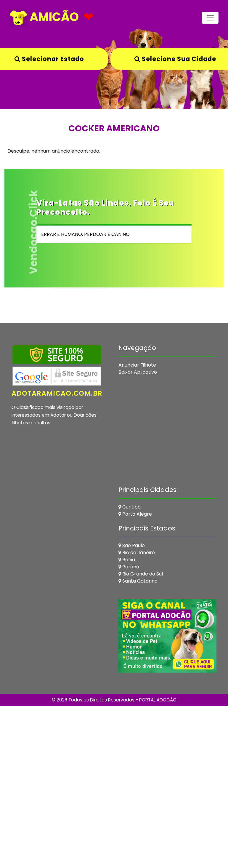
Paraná (129, 567)
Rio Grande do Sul (141, 574)
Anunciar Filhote (137, 365)
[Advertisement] (102, 528)
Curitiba (130, 507)
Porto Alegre (135, 514)
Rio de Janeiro (137, 553)
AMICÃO (44, 18)
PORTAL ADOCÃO (158, 700)
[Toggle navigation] (210, 18)
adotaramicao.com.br (57, 393)
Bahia (127, 560)
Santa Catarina (138, 581)
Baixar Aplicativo (138, 372)
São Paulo (132, 545)
